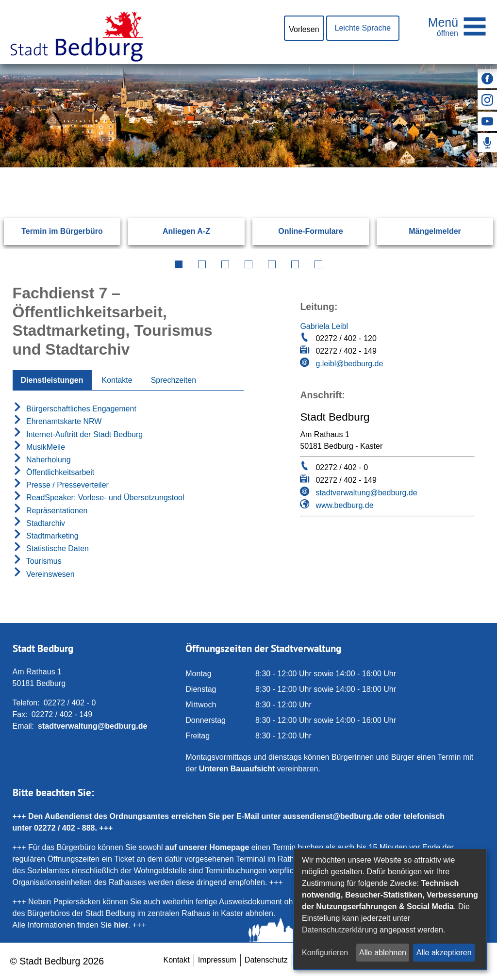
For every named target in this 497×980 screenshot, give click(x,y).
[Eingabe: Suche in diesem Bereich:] (237, 167)
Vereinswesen (44, 574)
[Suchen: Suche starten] (460, 167)
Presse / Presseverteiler (61, 485)
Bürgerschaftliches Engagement (75, 409)
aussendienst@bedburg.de (333, 816)
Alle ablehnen (383, 953)
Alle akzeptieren (444, 953)
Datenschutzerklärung (340, 930)
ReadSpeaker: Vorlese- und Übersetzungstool (99, 498)
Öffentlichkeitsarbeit (54, 472)
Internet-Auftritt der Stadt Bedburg (78, 434)
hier (121, 925)
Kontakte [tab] (117, 380)
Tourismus (37, 561)
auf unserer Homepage (207, 847)
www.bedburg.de (344, 505)
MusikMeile (39, 447)
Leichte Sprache (363, 28)
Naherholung (42, 460)
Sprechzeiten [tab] (174, 380)
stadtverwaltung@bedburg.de (366, 493)
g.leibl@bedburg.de (349, 364)
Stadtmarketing (46, 536)
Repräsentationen (50, 511)
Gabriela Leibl (324, 326)
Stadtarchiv (39, 523)
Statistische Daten (51, 548)
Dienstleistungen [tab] (52, 380)
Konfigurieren (325, 953)
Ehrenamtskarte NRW (57, 421)
